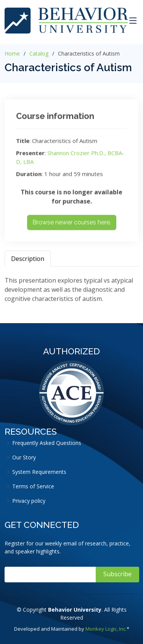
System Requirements (39, 472)
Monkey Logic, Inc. (106, 629)
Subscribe (117, 574)
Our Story (24, 457)
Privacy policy (29, 501)
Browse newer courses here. (72, 225)
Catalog (39, 53)
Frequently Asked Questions (47, 443)
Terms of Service (33, 486)
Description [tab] (28, 261)
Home (12, 53)
